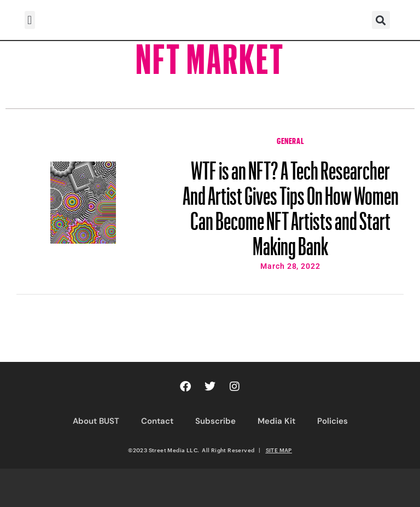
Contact (157, 421)
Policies (332, 421)
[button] (30, 20)
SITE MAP (279, 450)
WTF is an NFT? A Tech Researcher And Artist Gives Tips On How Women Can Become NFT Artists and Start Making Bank (291, 203)
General (290, 140)
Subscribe (215, 421)
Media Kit (276, 421)
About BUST (96, 421)
